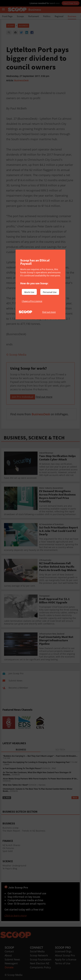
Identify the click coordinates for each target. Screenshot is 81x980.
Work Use (29, 292)
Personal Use (50, 292)
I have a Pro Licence (32, 301)
